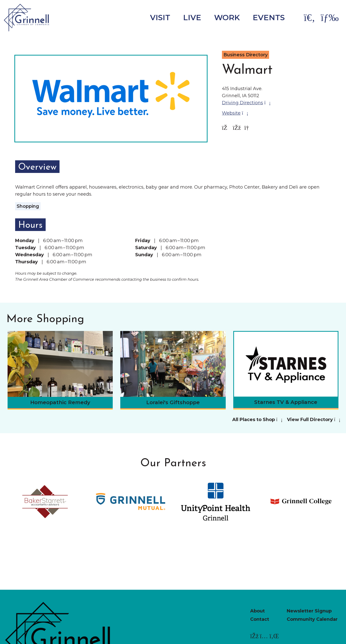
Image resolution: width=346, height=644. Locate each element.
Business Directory (246, 55)
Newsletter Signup (309, 611)
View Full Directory (313, 420)
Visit (160, 18)
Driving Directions (246, 103)
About (257, 611)
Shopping (28, 206)
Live (192, 18)
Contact (260, 619)
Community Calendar (312, 619)
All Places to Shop (257, 420)
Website (235, 113)
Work (227, 18)
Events (269, 18)
